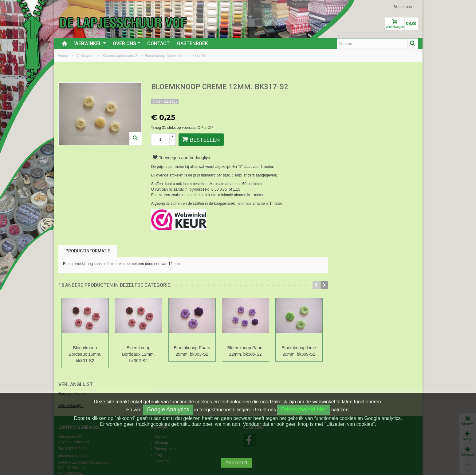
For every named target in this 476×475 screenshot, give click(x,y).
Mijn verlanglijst (348, 109)
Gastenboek (193, 44)
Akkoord (236, 463)
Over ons (127, 44)
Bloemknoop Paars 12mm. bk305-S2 (245, 351)
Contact (158, 44)
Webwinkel (90, 44)
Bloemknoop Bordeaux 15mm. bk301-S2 (85, 354)
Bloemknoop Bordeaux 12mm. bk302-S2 (138, 354)
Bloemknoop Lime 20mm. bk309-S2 (299, 351)
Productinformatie (88, 251)
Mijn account (404, 7)
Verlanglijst (352, 87)
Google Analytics (168, 409)
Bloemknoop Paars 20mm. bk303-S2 (192, 351)
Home (64, 56)
